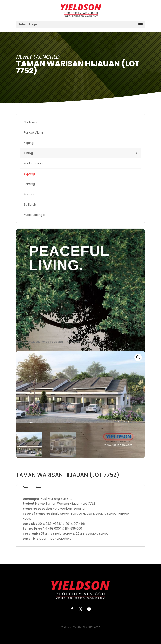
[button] (138, 357)
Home (20, 342)
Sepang (57, 342)
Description (32, 487)
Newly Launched (38, 342)
